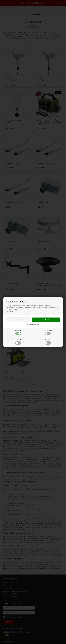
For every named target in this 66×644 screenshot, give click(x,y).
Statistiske (48, 342)
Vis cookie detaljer (33, 324)
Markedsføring (48, 332)
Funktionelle (18, 342)
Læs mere (9, 312)
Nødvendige (18, 332)
